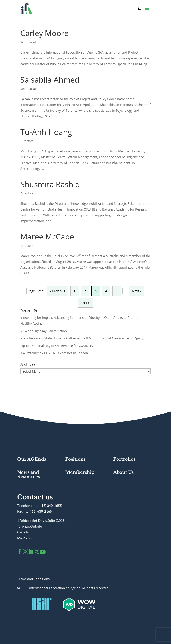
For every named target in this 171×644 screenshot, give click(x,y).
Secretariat (28, 42)
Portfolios (124, 459)
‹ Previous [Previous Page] (58, 291)
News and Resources (29, 474)
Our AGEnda (32, 459)
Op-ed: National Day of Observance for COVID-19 (57, 346)
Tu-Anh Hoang (46, 132)
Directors (27, 141)
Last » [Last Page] (85, 303)
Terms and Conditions (33, 579)
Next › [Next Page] (137, 291)
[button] (147, 11)
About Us (123, 472)
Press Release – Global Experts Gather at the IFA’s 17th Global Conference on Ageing (82, 338)
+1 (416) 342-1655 (48, 505)
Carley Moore (45, 33)
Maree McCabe (47, 237)
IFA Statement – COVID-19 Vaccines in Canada (54, 353)
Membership (80, 472)
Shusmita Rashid (50, 184)
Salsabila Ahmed (50, 80)
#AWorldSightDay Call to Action (44, 331)
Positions (75, 459)
